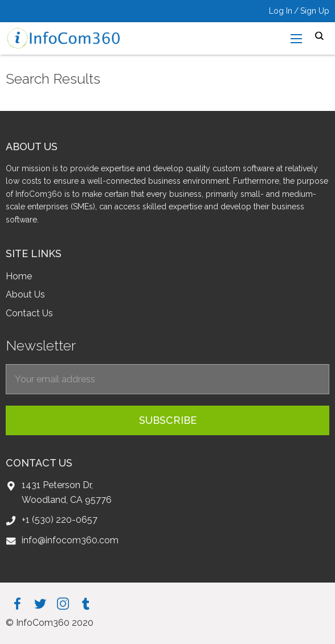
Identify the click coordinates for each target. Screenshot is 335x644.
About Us (25, 294)
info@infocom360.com (70, 540)
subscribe (168, 420)
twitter (40, 603)
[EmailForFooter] (167, 379)
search (319, 36)
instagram (63, 603)
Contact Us (29, 313)
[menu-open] (296, 39)
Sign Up (315, 11)
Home (19, 276)
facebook (17, 603)
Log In (281, 11)
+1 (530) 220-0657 (60, 520)
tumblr (86, 603)
